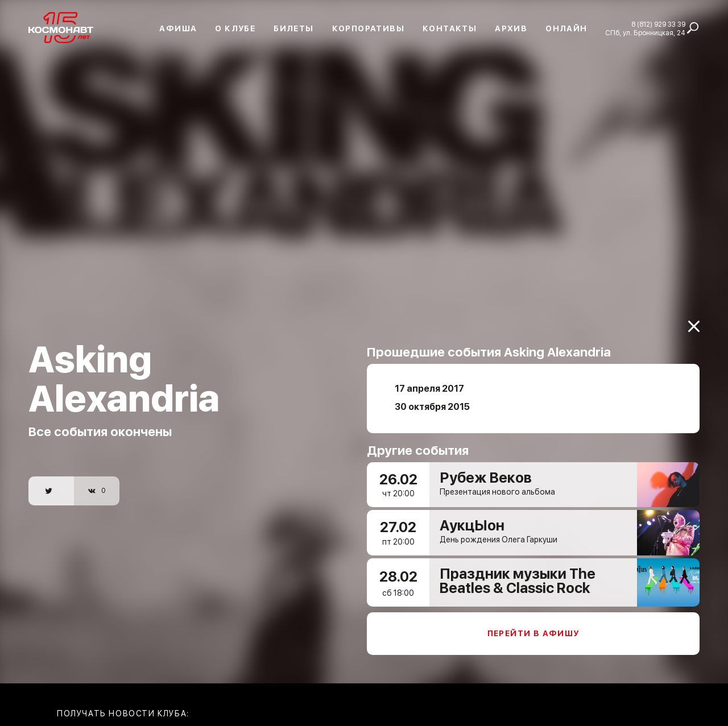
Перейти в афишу (533, 633)
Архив (511, 28)
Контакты (450, 28)
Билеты (293, 28)
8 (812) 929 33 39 (658, 24)
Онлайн (566, 28)
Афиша (178, 28)
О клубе (235, 28)
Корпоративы (368, 28)
